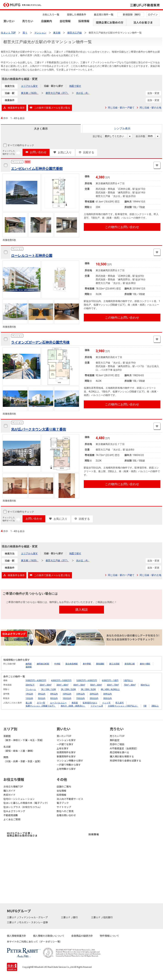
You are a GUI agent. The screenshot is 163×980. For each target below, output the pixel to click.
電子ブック (63, 803)
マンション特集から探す (70, 761)
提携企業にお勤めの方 (110, 22)
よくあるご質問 (12, 819)
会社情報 (65, 21)
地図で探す (75, 86)
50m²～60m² (96, 685)
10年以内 (67, 694)
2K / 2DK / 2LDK (68, 689)
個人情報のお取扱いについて (49, 936)
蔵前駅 (29, 667)
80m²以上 (145, 685)
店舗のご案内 (64, 786)
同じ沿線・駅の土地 (150, 108)
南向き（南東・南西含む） (73, 706)
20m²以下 (30, 685)
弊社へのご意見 (65, 811)
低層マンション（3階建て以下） (41, 706)
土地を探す (63, 748)
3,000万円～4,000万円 (36, 680)
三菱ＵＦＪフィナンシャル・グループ (28, 917)
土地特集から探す (66, 769)
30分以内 (108, 698)
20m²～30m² (46, 685)
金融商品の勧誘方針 (82, 936)
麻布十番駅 (145, 664)
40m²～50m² (79, 685)
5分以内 (42, 698)
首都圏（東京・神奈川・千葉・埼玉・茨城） (24, 738)
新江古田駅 (114, 664)
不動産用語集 (11, 815)
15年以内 (81, 694)
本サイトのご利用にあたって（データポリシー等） (35, 942)
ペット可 (106, 703)
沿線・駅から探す (54, 86)
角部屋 (75, 703)
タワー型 (41, 703)
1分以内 (29, 698)
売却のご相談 (117, 744)
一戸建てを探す (65, 744)
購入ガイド (9, 791)
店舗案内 (46, 21)
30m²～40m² (62, 685)
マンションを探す (66, 740)
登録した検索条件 (77, 14)
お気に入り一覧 (51, 14)
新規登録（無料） (133, 14)
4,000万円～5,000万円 (61, 680)
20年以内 (94, 694)
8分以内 (54, 698)
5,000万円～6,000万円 (87, 680)
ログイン (153, 14)
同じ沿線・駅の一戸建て (121, 108)
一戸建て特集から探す (69, 765)
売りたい (28, 21)
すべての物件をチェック (20, 145)
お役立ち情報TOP (13, 786)
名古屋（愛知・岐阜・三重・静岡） (19, 749)
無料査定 (115, 740)
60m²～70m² (113, 685)
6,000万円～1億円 (110, 680)
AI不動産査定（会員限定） (124, 748)
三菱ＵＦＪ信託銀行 (102, 917)
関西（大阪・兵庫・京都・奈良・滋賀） (23, 759)
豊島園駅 (100, 664)
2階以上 (155, 706)
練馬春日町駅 (43, 664)
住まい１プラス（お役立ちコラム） (23, 807)
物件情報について (109, 936)
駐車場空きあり (90, 703)
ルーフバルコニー (58, 703)
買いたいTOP (64, 736)
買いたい (9, 21)
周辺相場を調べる (119, 752)
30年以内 (108, 694)
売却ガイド (9, 795)
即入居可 (120, 703)
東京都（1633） (30, 93)
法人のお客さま (143, 22)
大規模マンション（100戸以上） (123, 706)
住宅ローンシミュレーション (19, 799)
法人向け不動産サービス (70, 799)
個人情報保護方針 (17, 936)
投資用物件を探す (66, 752)
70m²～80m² (130, 685)
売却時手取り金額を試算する (125, 761)
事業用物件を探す (66, 756)
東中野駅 (87, 664)
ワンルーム (31, 689)
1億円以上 (128, 680)
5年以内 (42, 694)
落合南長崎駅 (72, 664)
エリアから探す (29, 86)
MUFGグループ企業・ (22, 834)
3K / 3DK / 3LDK (88, 689)
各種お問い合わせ (66, 815)
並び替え (99, 136)
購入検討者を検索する (122, 756)
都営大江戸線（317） (57, 93)
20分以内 (94, 698)
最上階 (29, 703)
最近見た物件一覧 (104, 14)
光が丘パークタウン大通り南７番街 (39, 429)
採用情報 (84, 21)
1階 (145, 706)
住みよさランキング (14, 811)
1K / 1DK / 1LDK (48, 689)
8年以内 (54, 694)
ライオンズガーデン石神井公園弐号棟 (40, 342)
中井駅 (57, 664)
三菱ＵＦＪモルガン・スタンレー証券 (28, 922)
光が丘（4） (83, 93)
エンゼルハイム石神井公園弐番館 (37, 169)
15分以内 (81, 698)
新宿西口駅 (130, 664)
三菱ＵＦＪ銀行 (70, 917)
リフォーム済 (97, 706)
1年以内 (29, 694)
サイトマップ (64, 807)
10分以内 (67, 698)
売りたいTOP (117, 736)
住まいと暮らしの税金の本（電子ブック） (26, 803)
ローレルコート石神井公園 (32, 256)
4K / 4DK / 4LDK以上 (110, 689)
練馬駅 (29, 664)
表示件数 (142, 136)
